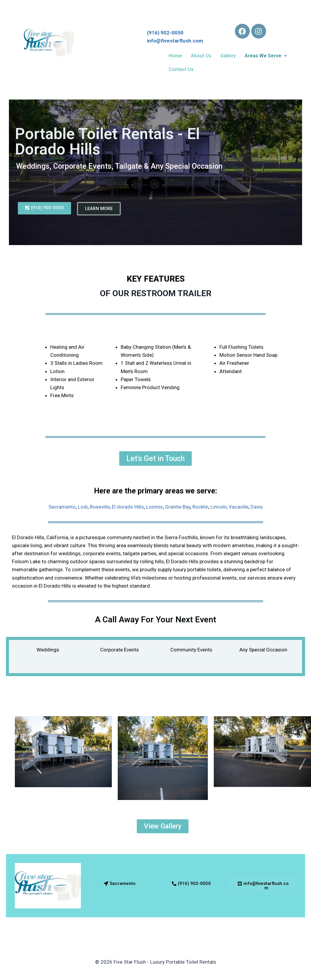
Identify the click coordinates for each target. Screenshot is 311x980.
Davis (257, 507)
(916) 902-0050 (168, 33)
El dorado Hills (128, 507)
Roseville (100, 507)
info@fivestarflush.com (175, 41)
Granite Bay (178, 507)
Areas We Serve (266, 56)
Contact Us (181, 69)
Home (175, 56)
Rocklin (200, 507)
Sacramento (62, 507)
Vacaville (239, 507)
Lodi (83, 507)
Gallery (228, 56)
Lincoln (219, 507)
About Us (201, 56)
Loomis (154, 507)
